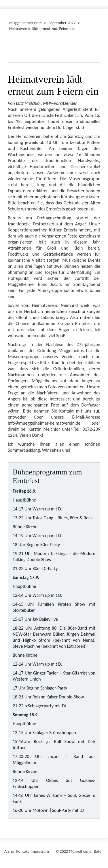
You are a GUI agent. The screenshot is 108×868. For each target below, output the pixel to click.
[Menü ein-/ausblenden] (100, 2)
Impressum (40, 851)
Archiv (10, 851)
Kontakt (23, 851)
